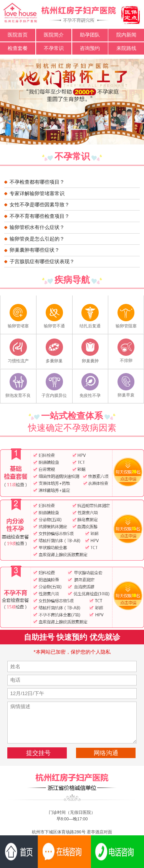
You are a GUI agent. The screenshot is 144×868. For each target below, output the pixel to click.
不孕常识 (54, 48)
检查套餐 (18, 48)
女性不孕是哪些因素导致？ (40, 205)
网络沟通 (106, 753)
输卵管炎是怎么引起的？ (37, 239)
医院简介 (54, 35)
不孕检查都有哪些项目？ (37, 182)
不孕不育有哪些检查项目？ (40, 216)
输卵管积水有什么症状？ (37, 227)
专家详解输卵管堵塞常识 (37, 193)
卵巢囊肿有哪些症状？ (35, 250)
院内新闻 (126, 35)
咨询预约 (90, 48)
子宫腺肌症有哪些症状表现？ (42, 261)
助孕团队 (90, 35)
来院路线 (126, 48)
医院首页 (18, 35)
